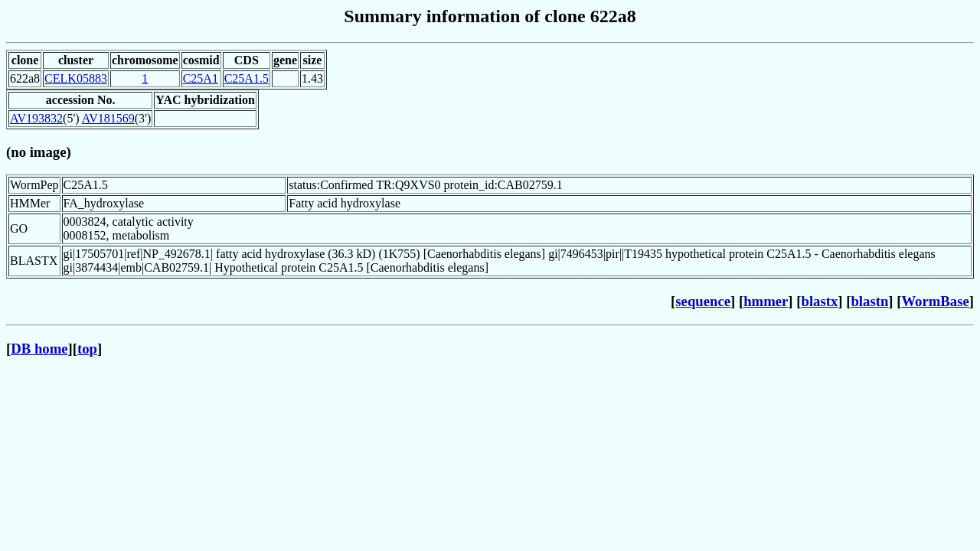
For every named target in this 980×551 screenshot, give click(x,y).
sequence (703, 301)
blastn (869, 301)
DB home (39, 349)
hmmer (766, 301)
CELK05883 (76, 78)
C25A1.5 (247, 78)
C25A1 (201, 78)
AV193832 (36, 118)
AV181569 (108, 118)
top (87, 349)
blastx (820, 301)
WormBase (935, 301)
